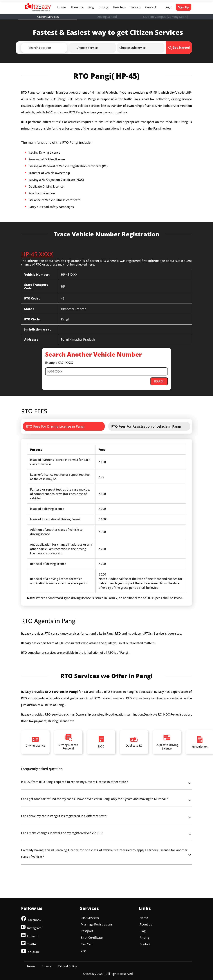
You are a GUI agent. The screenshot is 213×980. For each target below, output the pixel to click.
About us (77, 7)
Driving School (107, 17)
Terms (31, 966)
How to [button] (119, 7)
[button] (50, 48)
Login (168, 7)
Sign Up (184, 7)
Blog (91, 7)
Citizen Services (48, 17)
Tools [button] (135, 7)
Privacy (47, 966)
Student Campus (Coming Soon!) (166, 17)
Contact (151, 7)
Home (62, 7)
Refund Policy (67, 966)
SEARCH (159, 381)
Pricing (103, 7)
